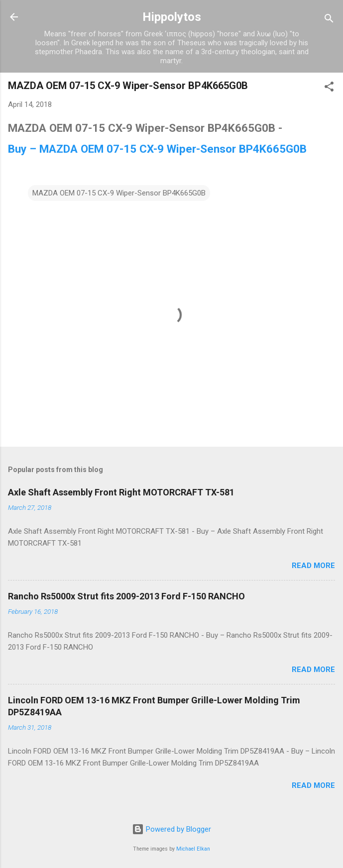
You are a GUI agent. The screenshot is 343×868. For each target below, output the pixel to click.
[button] (329, 88)
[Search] (329, 20)
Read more (313, 566)
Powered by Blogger (171, 829)
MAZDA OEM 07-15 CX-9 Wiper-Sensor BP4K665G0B (119, 193)
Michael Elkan (193, 849)
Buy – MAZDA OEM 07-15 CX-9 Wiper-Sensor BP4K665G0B (157, 149)
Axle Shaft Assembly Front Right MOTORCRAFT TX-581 (121, 492)
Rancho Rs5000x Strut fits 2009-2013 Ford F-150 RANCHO (126, 596)
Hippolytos (172, 17)
